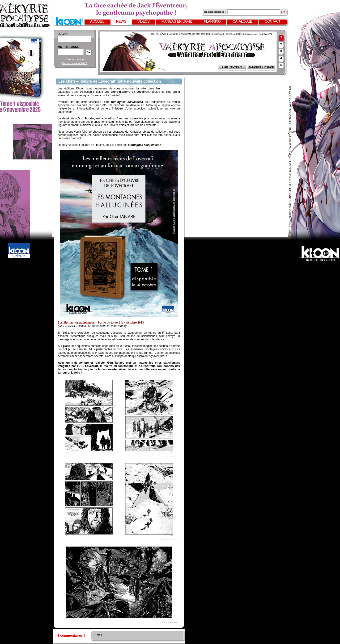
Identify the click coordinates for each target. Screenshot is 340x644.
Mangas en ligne (177, 22)
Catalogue (242, 22)
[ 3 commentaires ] (70, 636)
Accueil (97, 22)
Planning (212, 22)
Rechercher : (215, 12)
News (121, 22)
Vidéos (144, 22)
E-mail (97, 635)
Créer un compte (75, 59)
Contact (273, 22)
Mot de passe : (69, 47)
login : (63, 34)
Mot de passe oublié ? (75, 63)
